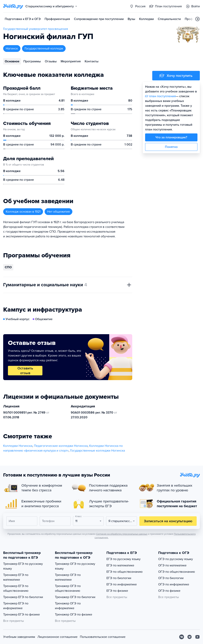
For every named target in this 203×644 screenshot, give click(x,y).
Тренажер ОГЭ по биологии (75, 597)
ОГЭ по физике (169, 591)
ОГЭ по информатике (174, 584)
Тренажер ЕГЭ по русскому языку (23, 566)
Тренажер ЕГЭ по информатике (16, 606)
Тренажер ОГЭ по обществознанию (68, 588)
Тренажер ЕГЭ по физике (22, 615)
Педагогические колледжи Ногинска (61, 446)
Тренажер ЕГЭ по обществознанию (16, 588)
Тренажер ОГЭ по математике (68, 577)
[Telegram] (190, 637)
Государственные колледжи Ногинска (98, 451)
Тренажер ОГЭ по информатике (68, 606)
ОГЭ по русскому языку (176, 559)
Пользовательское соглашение (103, 637)
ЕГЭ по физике (117, 591)
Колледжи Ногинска (18, 446)
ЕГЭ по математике (120, 565)
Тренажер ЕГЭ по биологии (23, 597)
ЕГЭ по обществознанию (124, 572)
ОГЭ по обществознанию (177, 572)
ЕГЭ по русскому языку (124, 559)
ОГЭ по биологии (171, 578)
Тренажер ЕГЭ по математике (16, 577)
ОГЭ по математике (172, 565)
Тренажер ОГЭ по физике (74, 615)
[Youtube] (197, 637)
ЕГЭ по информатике (122, 584)
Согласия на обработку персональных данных (122, 534)
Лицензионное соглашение (57, 637)
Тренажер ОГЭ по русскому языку (75, 566)
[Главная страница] (13, 6)
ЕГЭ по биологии (119, 578)
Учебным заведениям (19, 637)
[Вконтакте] (182, 637)
